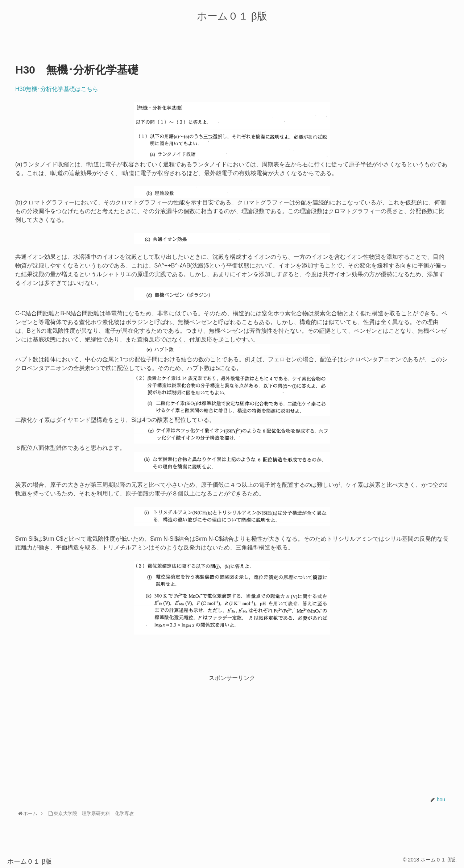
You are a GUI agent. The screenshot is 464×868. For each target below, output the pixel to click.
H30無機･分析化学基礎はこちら (57, 89)
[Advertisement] (232, 734)
